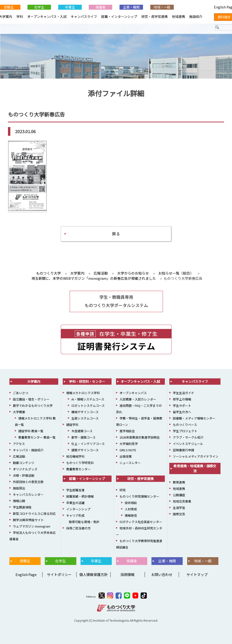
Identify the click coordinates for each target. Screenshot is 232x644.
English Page (25, 575)
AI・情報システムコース (88, 399)
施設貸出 (19, 488)
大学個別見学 (129, 444)
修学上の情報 (182, 399)
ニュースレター (130, 463)
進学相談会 (127, 431)
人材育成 (131, 509)
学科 (20, 16)
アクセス (19, 444)
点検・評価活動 (24, 476)
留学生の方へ (182, 412)
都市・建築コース (83, 438)
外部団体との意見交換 (28, 482)
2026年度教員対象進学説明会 (140, 438)
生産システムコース (85, 418)
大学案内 (34, 382)
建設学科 (72, 425)
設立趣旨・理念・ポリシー (31, 399)
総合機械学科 (75, 457)
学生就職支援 (75, 490)
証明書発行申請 (184, 450)
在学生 (39, 7)
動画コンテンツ (24, 463)
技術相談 (131, 503)
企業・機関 (131, 7)
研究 (123, 490)
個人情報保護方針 (93, 575)
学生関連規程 (22, 507)
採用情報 (128, 575)
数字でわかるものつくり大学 (33, 406)
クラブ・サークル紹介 (188, 438)
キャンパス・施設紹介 (28, 450)
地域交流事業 (182, 502)
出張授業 (126, 457)
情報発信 (131, 516)
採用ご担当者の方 (78, 528)
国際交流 (179, 514)
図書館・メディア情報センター (194, 418)
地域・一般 (162, 7)
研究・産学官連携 (155, 16)
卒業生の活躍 (75, 503)
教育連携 (179, 482)
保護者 (101, 7)
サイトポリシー (59, 575)
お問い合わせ (162, 575)
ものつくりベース (185, 425)
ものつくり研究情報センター (139, 497)
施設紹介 (196, 16)
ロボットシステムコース (88, 406)
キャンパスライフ (84, 16)
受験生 (25, 561)
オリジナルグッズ (25, 469)
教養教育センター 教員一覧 (37, 438)
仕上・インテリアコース (88, 444)
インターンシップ (78, 509)
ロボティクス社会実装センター (141, 522)
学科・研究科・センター (87, 382)
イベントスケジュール (188, 444)
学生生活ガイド (184, 393)
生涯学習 (179, 508)
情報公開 (19, 501)
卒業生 (70, 7)
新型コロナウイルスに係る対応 (34, 514)
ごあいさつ (21, 393)
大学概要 (19, 412)
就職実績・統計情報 (80, 497)
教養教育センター (78, 469)
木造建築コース (82, 431)
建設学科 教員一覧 (31, 431)
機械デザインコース (85, 412)
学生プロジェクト (185, 431)
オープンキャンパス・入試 (47, 16)
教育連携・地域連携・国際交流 (195, 469)
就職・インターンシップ (119, 16)
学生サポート (182, 406)
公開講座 (179, 495)
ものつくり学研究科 (80, 463)
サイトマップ (197, 575)
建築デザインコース (85, 450)
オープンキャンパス (133, 393)
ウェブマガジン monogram (32, 526)
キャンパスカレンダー (28, 495)
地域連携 (178, 16)
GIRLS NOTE (128, 450)
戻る (116, 234)
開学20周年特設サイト (28, 520)
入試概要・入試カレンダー (138, 399)
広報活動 (19, 457)
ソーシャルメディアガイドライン (196, 457)
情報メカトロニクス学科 (83, 393)
